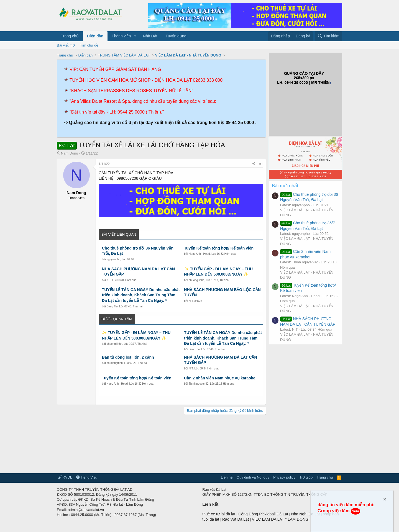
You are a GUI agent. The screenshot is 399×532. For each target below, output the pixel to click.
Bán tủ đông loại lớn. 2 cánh (128, 357)
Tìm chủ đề (89, 45)
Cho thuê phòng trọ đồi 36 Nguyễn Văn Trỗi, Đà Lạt (138, 251)
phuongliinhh (197, 280)
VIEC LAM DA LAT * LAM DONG (280, 519)
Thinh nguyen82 (199, 384)
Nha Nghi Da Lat (306, 514)
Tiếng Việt (86, 477)
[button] (135, 36)
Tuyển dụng (176, 36)
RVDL (65, 477)
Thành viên (121, 36)
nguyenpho (113, 259)
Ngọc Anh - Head (199, 254)
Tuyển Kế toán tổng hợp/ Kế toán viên (219, 248)
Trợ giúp (306, 477)
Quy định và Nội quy (253, 477)
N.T (108, 280)
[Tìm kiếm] (328, 36)
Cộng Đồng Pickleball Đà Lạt (264, 514)
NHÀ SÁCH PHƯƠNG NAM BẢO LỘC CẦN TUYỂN (222, 292)
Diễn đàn (95, 36)
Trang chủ (70, 36)
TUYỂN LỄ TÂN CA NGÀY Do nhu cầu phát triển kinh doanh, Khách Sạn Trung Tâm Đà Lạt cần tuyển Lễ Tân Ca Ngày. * (141, 295)
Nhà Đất (150, 36)
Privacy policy (284, 477)
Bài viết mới (66, 45)
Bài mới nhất (285, 186)
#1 (261, 164)
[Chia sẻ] (254, 164)
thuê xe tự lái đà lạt (219, 514)
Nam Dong (70, 153)
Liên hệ (227, 477)
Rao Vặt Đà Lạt (236, 519)
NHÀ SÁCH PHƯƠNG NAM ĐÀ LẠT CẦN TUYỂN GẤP (138, 272)
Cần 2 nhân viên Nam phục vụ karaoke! (220, 378)
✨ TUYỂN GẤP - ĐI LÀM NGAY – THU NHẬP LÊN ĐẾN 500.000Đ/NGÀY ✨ (218, 272)
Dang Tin (112, 306)
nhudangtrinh (114, 363)
